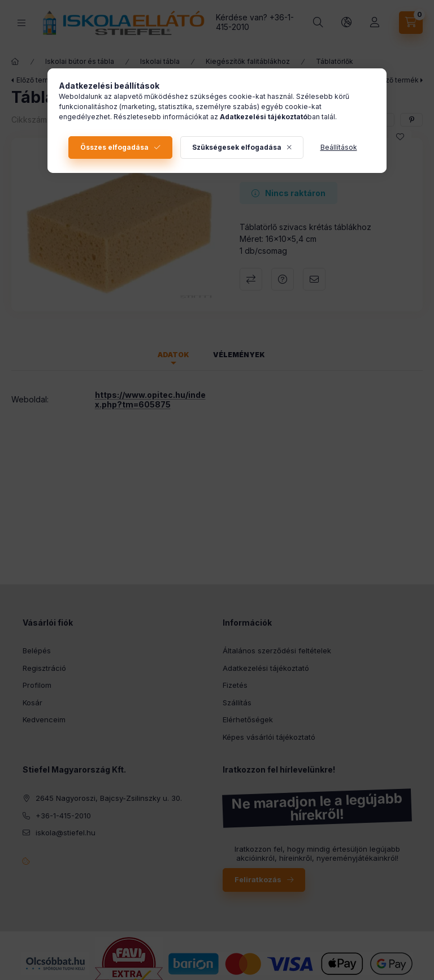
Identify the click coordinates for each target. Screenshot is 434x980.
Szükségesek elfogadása (237, 147)
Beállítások (339, 147)
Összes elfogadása (114, 147)
